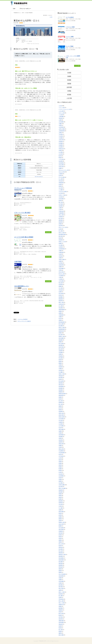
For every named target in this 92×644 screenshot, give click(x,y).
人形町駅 (61, 174)
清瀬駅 (60, 445)
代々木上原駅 (62, 177)
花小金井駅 (61, 528)
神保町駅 (61, 490)
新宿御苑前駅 (62, 329)
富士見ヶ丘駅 (62, 274)
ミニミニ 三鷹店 (70, 37)
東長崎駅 (61, 390)
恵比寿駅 (61, 308)
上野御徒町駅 (62, 131)
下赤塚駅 (61, 138)
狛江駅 (60, 454)
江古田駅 (61, 424)
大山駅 (60, 254)
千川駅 (60, 209)
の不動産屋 (29, 13)
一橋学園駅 (61, 116)
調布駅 (60, 571)
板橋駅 (60, 397)
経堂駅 (60, 515)
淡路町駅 (61, 442)
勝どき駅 (61, 202)
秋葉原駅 (61, 501)
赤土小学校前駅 (62, 574)
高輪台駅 (61, 624)
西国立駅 (61, 547)
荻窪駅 (60, 535)
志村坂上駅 (61, 304)
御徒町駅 (61, 299)
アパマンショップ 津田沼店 (23, 188)
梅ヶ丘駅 (61, 404)
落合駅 (60, 538)
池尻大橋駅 (61, 429)
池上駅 (60, 428)
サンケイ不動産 (70, 46)
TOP (14, 9)
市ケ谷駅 (61, 288)
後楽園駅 (61, 297)
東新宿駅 (61, 383)
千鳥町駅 (61, 217)
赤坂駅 (60, 578)
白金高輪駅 (61, 476)
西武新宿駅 (61, 560)
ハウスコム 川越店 (70, 27)
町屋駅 (60, 469)
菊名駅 (60, 537)
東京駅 (60, 379)
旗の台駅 (61, 349)
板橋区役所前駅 (62, 394)
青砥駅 (60, 606)
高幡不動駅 (61, 621)
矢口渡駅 (61, 483)
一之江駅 (61, 115)
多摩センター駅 (62, 242)
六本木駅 (61, 197)
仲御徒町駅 (61, 183)
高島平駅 (61, 619)
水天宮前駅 (61, 419)
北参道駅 (61, 206)
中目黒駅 (61, 147)
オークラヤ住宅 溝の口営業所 (24, 237)
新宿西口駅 (61, 331)
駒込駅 (60, 615)
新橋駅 (60, 342)
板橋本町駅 (61, 395)
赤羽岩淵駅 (61, 581)
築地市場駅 (61, 512)
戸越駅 (60, 317)
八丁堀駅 (61, 190)
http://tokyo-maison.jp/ (39, 177)
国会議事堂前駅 (62, 234)
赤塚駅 (60, 580)
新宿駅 (69, 80)
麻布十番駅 (61, 635)
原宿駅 (60, 224)
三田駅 (60, 120)
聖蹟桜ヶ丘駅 (62, 522)
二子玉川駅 (61, 159)
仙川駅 (60, 175)
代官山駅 (61, 181)
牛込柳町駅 (61, 451)
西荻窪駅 (61, 563)
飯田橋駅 (61, 608)
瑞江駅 (60, 460)
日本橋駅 (61, 352)
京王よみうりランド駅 (64, 170)
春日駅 (60, 360)
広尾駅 (60, 292)
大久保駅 (61, 245)
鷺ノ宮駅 (61, 630)
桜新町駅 (61, 403)
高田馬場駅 (61, 622)
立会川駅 (61, 504)
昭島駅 (60, 361)
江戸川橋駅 (61, 426)
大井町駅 (61, 247)
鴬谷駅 (60, 626)
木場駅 (60, 369)
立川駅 (60, 506)
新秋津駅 (61, 345)
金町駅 (60, 590)
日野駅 (60, 354)
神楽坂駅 (61, 492)
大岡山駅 (61, 256)
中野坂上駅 (61, 149)
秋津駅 (60, 499)
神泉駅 (60, 494)
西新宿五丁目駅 (62, 554)
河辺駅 (60, 433)
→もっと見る (77, 66)
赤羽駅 (60, 583)
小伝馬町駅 (61, 276)
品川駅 (60, 229)
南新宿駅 (61, 220)
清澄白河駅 (61, 444)
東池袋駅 (61, 388)
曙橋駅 (60, 363)
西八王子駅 (61, 544)
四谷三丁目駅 (62, 233)
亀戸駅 (60, 156)
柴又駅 (60, 399)
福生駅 (60, 497)
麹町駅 (60, 633)
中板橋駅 (61, 145)
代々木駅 (61, 179)
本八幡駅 (61, 372)
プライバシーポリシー (25, 9)
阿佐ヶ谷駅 (61, 601)
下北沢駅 (61, 136)
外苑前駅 (61, 240)
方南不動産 (18, 262)
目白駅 (60, 478)
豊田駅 (60, 572)
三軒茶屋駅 (61, 122)
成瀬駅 (60, 313)
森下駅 (60, 408)
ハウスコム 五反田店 (22, 319)
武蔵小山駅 (61, 413)
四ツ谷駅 (61, 231)
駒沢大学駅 (61, 613)
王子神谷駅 (61, 456)
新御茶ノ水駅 (62, 336)
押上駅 (60, 318)
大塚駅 (60, 251)
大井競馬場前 (62, 249)
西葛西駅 (61, 565)
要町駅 (60, 569)
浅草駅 (60, 438)
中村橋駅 (61, 143)
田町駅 (60, 465)
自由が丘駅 (61, 524)
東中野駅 (61, 377)
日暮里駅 (61, 351)
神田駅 (60, 495)
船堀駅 (60, 526)
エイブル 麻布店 (70, 17)
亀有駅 (60, 158)
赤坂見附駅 (61, 576)
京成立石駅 (61, 167)
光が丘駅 (61, 188)
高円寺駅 (61, 617)
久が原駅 (61, 152)
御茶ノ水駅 (61, 302)
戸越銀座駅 (61, 315)
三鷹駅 (60, 124)
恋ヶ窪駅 (61, 306)
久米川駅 (61, 154)
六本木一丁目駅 (62, 195)
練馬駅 (60, 519)
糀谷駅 (60, 513)
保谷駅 (60, 186)
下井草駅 (61, 134)
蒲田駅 (69, 84)
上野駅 (60, 133)
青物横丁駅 (61, 605)
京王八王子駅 (62, 172)
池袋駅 (69, 76)
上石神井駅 (61, 127)
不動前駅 (61, 141)
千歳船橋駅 (61, 213)
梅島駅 (60, 406)
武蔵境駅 (61, 411)
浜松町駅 (61, 440)
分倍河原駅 (61, 199)
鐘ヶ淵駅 (61, 596)
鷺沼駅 (60, 631)
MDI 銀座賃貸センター (22, 286)
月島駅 (60, 365)
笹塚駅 (60, 510)
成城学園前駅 (62, 310)
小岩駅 (60, 277)
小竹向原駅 (61, 281)
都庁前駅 (61, 587)
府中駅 (60, 295)
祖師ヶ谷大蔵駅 (62, 488)
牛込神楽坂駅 (62, 453)
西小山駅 (61, 551)
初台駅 (60, 200)
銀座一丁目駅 (62, 592)
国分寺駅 (61, 236)
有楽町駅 (61, 367)
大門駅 (60, 270)
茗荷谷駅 (61, 533)
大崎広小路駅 (62, 259)
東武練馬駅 (61, 386)
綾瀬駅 (60, 517)
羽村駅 (60, 521)
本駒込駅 (61, 376)
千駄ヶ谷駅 (61, 215)
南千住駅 (61, 218)
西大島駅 (61, 549)
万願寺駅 (61, 118)
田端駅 (60, 467)
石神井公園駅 (62, 485)
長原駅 (60, 597)
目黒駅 (60, 479)
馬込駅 (60, 612)
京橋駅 (60, 168)
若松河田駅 (61, 529)
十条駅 (60, 208)
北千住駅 (61, 204)
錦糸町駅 (61, 594)
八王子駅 (69, 98)
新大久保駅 (61, 324)
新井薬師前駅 (62, 322)
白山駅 (60, 472)
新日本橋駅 (61, 338)
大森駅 (60, 267)
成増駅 (60, 311)
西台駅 (60, 546)
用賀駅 (60, 462)
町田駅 (69, 95)
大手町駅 (61, 263)
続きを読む (48, 208)
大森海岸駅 (61, 265)
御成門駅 (61, 301)
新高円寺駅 (61, 347)
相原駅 (60, 481)
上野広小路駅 (62, 129)
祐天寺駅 (61, 487)
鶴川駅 (60, 628)
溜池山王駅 (61, 449)
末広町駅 (61, 370)
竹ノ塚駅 (61, 508)
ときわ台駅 (61, 111)
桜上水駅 (61, 401)
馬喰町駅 (61, 610)
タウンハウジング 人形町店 (24, 321)
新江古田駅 (61, 344)
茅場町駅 (61, 531)
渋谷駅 (69, 73)
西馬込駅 (61, 567)
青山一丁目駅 (62, 603)
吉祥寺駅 (69, 87)
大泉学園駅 (61, 268)
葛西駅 (60, 540)
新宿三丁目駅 (62, 327)
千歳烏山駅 (61, 211)
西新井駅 (61, 553)
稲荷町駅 (61, 503)
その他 (51, 17)
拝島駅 (60, 320)
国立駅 (60, 238)
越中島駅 (61, 585)
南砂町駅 (61, 222)
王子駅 (60, 458)
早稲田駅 (61, 356)
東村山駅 (61, 385)
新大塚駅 (61, 326)
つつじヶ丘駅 (62, 108)
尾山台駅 (61, 283)
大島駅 (60, 258)
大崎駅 (60, 261)
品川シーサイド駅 (63, 227)
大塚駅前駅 (61, 252)
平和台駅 (61, 290)
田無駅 (60, 463)
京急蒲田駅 (61, 163)
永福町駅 (61, 422)
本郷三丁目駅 (62, 374)
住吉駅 (60, 184)
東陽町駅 (61, 392)
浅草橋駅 (61, 436)
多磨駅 (60, 243)
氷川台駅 (61, 420)
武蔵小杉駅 (61, 415)
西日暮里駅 (61, 558)
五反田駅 (61, 161)
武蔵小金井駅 (62, 417)
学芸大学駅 (61, 272)
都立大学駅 (61, 588)
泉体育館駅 (61, 435)
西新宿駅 (61, 556)
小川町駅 (61, 279)
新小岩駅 (61, 335)
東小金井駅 (61, 381)
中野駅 (69, 91)
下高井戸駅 (61, 140)
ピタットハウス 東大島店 (22, 213)
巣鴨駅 (60, 286)
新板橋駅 (61, 340)
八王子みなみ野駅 (63, 192)
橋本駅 (60, 410)
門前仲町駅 (61, 599)
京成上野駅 (61, 165)
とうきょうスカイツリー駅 (65, 109)
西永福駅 (61, 562)
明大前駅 (61, 358)
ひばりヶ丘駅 (62, 113)
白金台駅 (61, 474)
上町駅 (60, 125)
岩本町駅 (61, 285)
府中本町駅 (61, 293)
